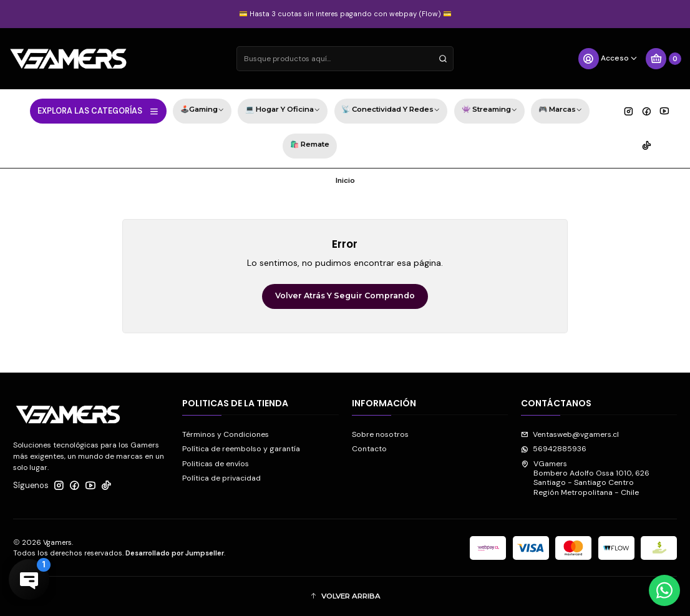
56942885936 (554, 449)
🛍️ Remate (310, 144)
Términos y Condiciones (226, 434)
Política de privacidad (221, 478)
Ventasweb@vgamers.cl (570, 434)
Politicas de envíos (216, 464)
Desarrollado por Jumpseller (175, 553)
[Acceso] (608, 59)
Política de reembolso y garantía (241, 449)
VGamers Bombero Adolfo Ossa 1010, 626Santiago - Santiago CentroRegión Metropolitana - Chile (585, 478)
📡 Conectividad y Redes (391, 111)
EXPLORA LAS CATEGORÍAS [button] (98, 111)
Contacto (369, 449)
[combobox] (345, 59)
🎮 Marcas (560, 111)
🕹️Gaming (202, 111)
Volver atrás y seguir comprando (345, 296)
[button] (345, 596)
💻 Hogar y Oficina (283, 111)
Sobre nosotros (380, 434)
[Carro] (663, 59)
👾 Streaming (489, 111)
